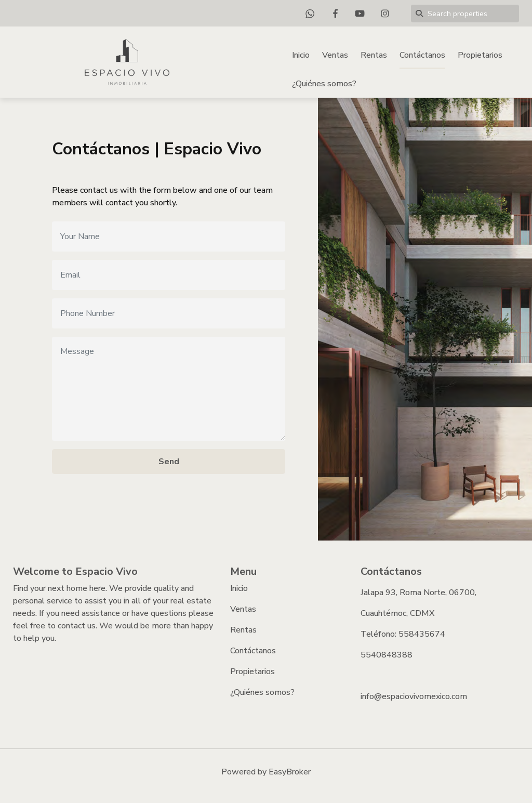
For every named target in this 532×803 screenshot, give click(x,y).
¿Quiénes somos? (324, 84)
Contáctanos (422, 55)
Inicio (301, 55)
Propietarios (480, 55)
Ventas (335, 55)
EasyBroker (290, 772)
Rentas (374, 55)
